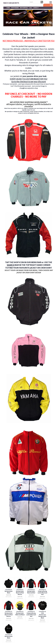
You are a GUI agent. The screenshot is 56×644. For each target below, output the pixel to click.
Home (8, 8)
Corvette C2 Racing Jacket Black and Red (31, 591)
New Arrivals (24, 8)
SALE (31, 8)
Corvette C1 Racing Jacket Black (9, 591)
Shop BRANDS (15, 8)
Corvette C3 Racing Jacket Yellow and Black (20, 613)
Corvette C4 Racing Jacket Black (9, 636)
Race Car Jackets (11, 3)
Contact (36, 8)
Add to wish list (9, 597)
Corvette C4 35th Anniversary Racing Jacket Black (42, 615)
